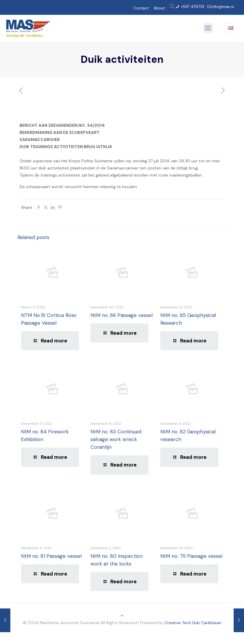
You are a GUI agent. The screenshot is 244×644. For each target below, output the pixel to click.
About (159, 8)
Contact (141, 8)
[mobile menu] (208, 28)
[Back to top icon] (122, 616)
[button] (172, 8)
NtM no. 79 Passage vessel (191, 556)
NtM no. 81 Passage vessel (51, 556)
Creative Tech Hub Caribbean (193, 623)
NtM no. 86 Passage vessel (122, 315)
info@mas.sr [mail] (223, 7)
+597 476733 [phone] (192, 7)
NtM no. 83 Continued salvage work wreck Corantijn (116, 439)
